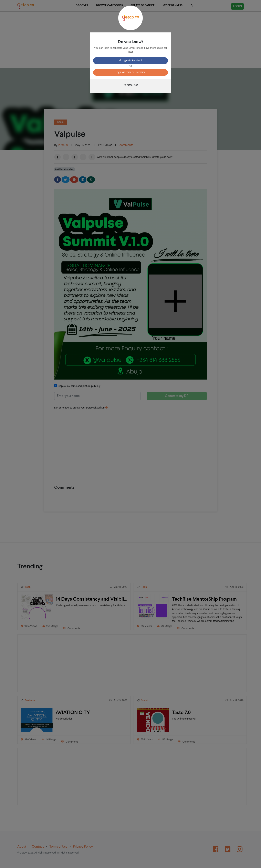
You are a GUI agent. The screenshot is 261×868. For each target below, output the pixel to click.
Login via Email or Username (131, 72)
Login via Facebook (131, 61)
